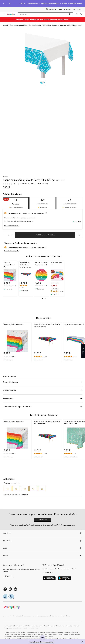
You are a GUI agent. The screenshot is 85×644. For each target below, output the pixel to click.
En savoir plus (48, 572)
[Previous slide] (4, 4)
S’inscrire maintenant (67, 525)
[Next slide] (81, 4)
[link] (10, 184)
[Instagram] (15, 589)
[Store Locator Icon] (47, 9)
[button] (70, 14)
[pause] (10, 4)
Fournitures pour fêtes (19, 25)
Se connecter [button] (43, 520)
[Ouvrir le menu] (4, 14)
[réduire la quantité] (12, 235)
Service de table (35, 25)
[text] (10, 286)
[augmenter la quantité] (5, 235)
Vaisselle (46, 25)
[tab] (16, 203)
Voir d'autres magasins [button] (12, 226)
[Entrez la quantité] (8, 235)
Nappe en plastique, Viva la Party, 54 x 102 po (29, 180)
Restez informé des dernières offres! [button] (41, 642)
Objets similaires (42, 184)
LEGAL (42, 555)
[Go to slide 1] (42, 83)
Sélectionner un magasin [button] (45, 235)
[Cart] (81, 14)
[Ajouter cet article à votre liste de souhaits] (79, 235)
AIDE (42, 548)
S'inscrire (8, 576)
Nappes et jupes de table (61, 25)
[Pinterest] (10, 589)
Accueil (5, 25)
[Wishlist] (77, 14)
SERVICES (42, 533)
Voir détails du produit (27, 184)
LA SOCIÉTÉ (42, 541)
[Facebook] (5, 589)
